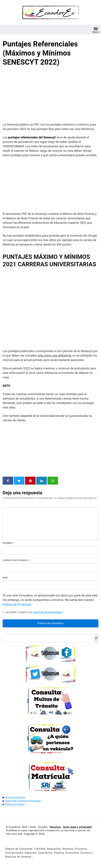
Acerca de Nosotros (15, 797)
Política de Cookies (15, 804)
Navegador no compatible (50, 308)
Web (5, 578)
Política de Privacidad (17, 604)
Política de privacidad (48, 612)
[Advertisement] (50, 95)
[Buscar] (96, 638)
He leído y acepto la (33, 612)
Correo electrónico (17, 560)
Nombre (8, 543)
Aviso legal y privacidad (77, 827)
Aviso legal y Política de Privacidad (23, 801)
